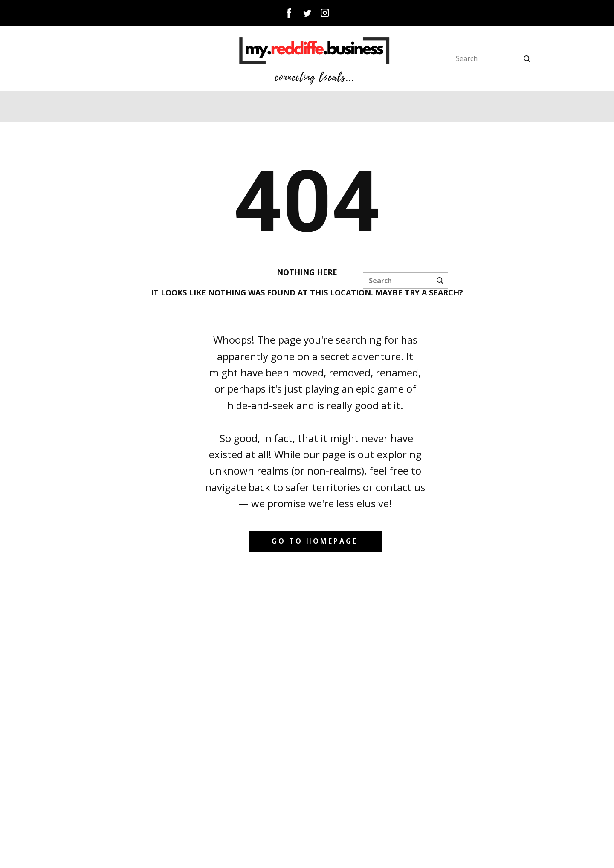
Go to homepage (315, 541)
